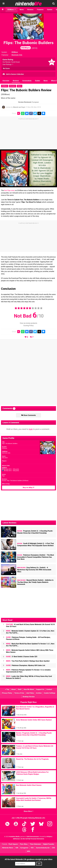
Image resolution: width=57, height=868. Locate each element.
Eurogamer (24, 848)
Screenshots (27, 81)
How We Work (29, 689)
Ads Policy (30, 693)
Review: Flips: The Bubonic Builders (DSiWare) (15, 481)
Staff (20, 689)
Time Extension (35, 844)
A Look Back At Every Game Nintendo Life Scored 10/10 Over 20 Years (30, 625)
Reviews (16, 81)
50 (13, 561)
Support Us (40, 689)
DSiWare (15, 52)
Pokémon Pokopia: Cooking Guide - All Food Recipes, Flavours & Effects (28, 638)
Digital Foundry (49, 844)
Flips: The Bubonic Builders (29, 45)
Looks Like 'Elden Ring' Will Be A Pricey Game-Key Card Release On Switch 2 (29, 677)
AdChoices (16, 839)
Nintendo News (8, 848)
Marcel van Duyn (19, 107)
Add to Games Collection (13, 74)
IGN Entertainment (33, 837)
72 (13, 536)
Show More (28, 811)
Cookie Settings (50, 693)
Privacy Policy (7, 693)
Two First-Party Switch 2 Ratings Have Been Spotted (28, 661)
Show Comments (28, 415)
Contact (49, 689)
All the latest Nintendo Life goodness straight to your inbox (29, 859)
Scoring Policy (28, 326)
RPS (29, 851)
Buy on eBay (28, 488)
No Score (6, 68)
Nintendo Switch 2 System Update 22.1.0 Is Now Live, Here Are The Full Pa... (30, 632)
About (13, 689)
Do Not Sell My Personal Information (32, 839)
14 (13, 574)
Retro (20, 86)
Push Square (13, 844)
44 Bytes (49, 837)
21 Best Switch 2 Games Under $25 (22, 657)
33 (13, 586)
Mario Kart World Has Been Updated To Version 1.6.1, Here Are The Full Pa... (30, 645)
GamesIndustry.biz (43, 848)
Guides (38, 81)
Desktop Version (29, 697)
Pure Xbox (24, 844)
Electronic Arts (6, 453)
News (46, 81)
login (31, 429)
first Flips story (9, 190)
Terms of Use (19, 693)
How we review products (28, 323)
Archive (39, 693)
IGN (17, 848)
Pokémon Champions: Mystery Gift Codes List (26, 665)
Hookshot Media (14, 837)
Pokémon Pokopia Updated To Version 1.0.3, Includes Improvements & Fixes (28, 671)
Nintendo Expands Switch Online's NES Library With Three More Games (30, 651)
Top (7, 689)
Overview (6, 81)
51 (13, 548)
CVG (53, 848)
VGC (32, 848)
